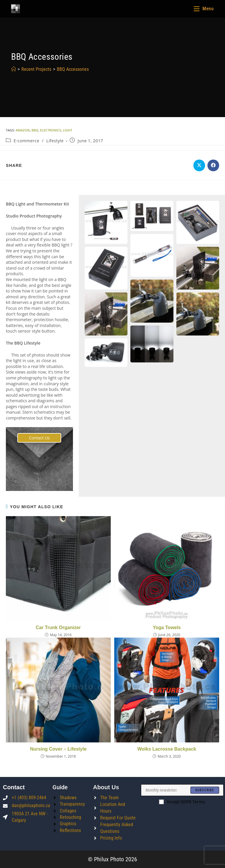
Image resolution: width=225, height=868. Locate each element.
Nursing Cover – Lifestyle (58, 749)
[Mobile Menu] (204, 9)
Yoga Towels (167, 628)
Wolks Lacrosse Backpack (167, 749)
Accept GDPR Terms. (182, 802)
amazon (23, 130)
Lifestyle (55, 141)
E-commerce (27, 141)
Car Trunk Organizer (58, 628)
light (68, 130)
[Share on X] (199, 165)
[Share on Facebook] (213, 165)
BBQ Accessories (73, 69)
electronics (51, 130)
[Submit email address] (205, 790)
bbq (35, 130)
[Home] (13, 69)
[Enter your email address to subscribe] (182, 790)
